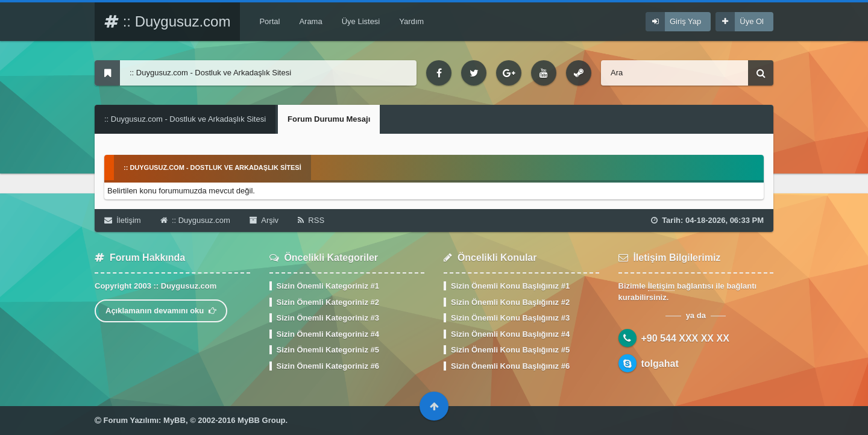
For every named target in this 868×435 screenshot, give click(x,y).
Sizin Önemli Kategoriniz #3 (328, 318)
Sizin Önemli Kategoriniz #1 (328, 286)
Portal (269, 21)
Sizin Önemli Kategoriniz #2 (328, 302)
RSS (311, 220)
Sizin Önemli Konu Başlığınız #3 (510, 318)
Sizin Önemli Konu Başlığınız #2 (510, 302)
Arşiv (264, 220)
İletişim (123, 220)
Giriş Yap (685, 21)
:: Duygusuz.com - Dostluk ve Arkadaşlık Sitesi (185, 119)
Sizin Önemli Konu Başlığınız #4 (510, 334)
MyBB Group (261, 420)
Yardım (411, 21)
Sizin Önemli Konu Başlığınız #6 (510, 366)
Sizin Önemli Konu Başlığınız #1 (510, 286)
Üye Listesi (361, 21)
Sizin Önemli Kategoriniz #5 (328, 350)
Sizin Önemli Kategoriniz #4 (328, 334)
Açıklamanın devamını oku (161, 311)
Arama (310, 21)
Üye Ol (752, 21)
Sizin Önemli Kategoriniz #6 (328, 366)
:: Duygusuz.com (167, 21)
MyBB (175, 420)
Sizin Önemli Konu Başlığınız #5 (510, 350)
